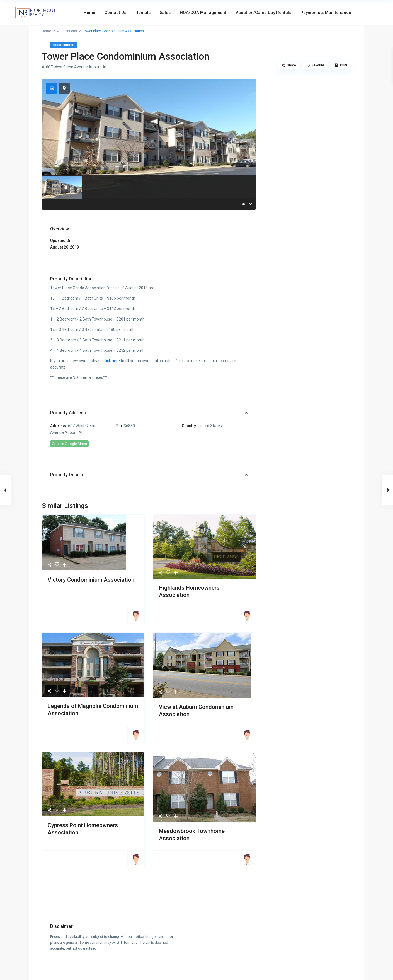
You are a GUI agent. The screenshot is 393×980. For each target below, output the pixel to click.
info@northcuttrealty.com (197, 955)
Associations (67, 31)
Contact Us (115, 13)
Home (89, 13)
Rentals (143, 13)
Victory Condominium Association (91, 580)
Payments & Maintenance (326, 13)
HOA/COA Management (203, 13)
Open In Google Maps (69, 444)
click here (112, 361)
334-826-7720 (196, 949)
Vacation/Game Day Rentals (263, 13)
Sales (165, 13)
